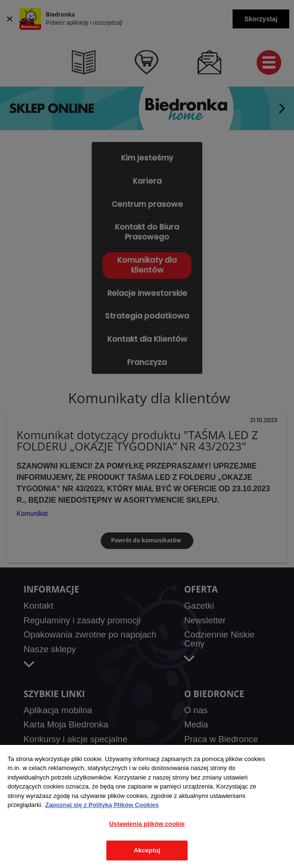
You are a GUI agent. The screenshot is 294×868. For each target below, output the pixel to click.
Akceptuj (147, 850)
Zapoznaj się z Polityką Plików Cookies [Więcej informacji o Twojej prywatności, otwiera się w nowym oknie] (102, 805)
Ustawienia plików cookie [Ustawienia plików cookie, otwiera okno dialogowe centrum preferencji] (147, 824)
